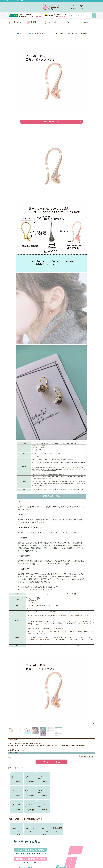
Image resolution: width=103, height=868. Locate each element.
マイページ (73, 7)
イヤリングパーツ (54, 22)
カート (81, 7)
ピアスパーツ (17, 22)
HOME (17, 34)
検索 (94, 16)
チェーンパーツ (71, 22)
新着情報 (34, 22)
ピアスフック (31, 34)
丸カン (86, 22)
